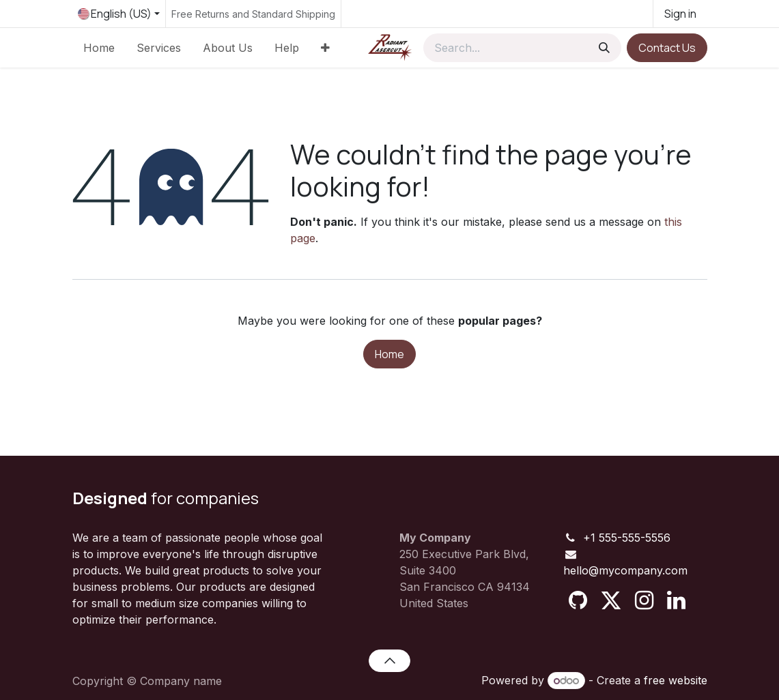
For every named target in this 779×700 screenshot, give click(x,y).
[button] (389, 660)
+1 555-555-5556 (627, 538)
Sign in (680, 14)
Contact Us (667, 48)
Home (389, 354)
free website (676, 680)
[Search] (604, 48)
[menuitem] (99, 48)
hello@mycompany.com (625, 570)
